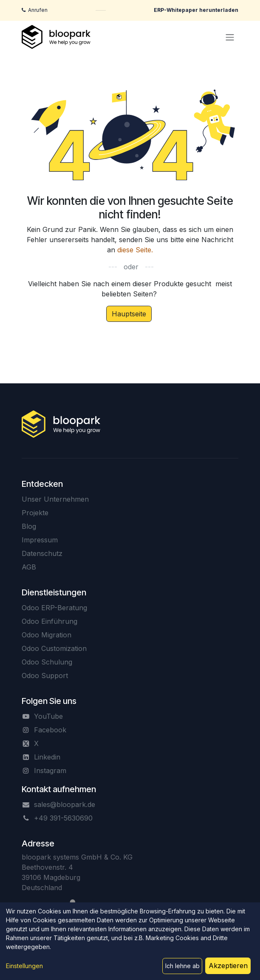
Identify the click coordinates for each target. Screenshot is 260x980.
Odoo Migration (47, 635)
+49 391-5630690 (63, 818)
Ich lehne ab (182, 966)
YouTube (48, 716)
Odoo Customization (54, 648)
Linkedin (47, 757)
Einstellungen (24, 966)
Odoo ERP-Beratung (54, 608)
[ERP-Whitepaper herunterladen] (196, 10)
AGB (29, 567)
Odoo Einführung (49, 621)
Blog (29, 526)
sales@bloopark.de (65, 804)
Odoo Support (45, 676)
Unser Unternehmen (55, 499)
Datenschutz (42, 553)
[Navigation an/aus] (230, 37)
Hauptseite (129, 314)
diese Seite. (135, 250)
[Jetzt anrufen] (35, 10)
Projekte (35, 513)
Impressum (40, 540)
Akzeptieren (228, 966)
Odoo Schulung (47, 662)
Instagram (50, 771)
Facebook (50, 730)
